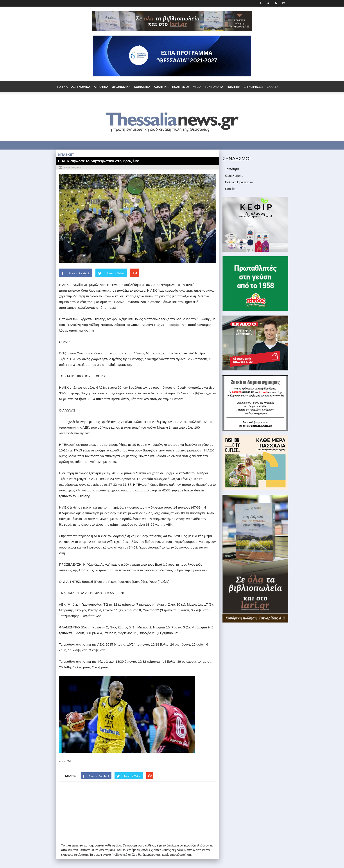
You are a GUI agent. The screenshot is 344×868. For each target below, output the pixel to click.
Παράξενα (115, 98)
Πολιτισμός (181, 87)
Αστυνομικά (81, 87)
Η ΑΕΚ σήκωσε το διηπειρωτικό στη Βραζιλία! (99, 161)
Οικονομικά (121, 87)
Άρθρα (176, 98)
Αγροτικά (101, 87)
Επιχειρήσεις (254, 87)
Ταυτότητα (232, 169)
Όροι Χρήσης (234, 176)
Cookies (231, 189)
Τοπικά (62, 87)
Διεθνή (62, 98)
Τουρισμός (135, 98)
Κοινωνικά (142, 87)
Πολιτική (234, 87)
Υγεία (197, 87)
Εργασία (77, 98)
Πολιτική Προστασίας (239, 182)
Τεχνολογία (214, 87)
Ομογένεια (95, 98)
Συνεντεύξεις (158, 98)
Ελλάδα (273, 87)
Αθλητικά (161, 87)
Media (190, 98)
